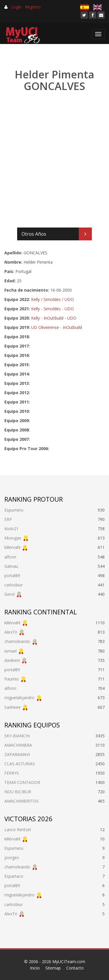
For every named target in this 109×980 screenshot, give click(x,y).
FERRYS (12, 773)
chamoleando (17, 641)
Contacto (75, 968)
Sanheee (12, 707)
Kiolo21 (11, 529)
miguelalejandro (19, 698)
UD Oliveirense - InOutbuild (57, 327)
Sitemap (53, 968)
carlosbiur (14, 585)
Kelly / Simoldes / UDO (52, 299)
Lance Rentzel (18, 830)
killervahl (12, 547)
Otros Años (34, 234)
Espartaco (14, 876)
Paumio (12, 679)
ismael (10, 651)
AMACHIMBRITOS (22, 801)
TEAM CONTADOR (22, 782)
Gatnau (11, 566)
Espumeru (14, 510)
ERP (8, 519)
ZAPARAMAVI (17, 754)
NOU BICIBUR (18, 792)
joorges (12, 858)
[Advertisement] (54, 160)
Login (16, 7)
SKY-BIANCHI (17, 736)
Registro (33, 7)
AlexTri (11, 632)
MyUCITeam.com (69, 962)
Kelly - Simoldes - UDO (52, 309)
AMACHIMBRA (18, 745)
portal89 (12, 576)
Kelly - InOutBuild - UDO (54, 318)
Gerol (9, 594)
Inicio (35, 968)
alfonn (10, 557)
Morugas (13, 538)
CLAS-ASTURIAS (20, 764)
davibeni (12, 660)
